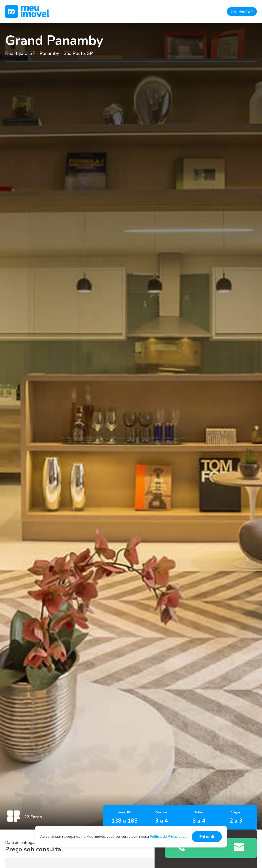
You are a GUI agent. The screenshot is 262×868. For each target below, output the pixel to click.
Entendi (207, 837)
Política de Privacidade (168, 837)
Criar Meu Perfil (242, 12)
